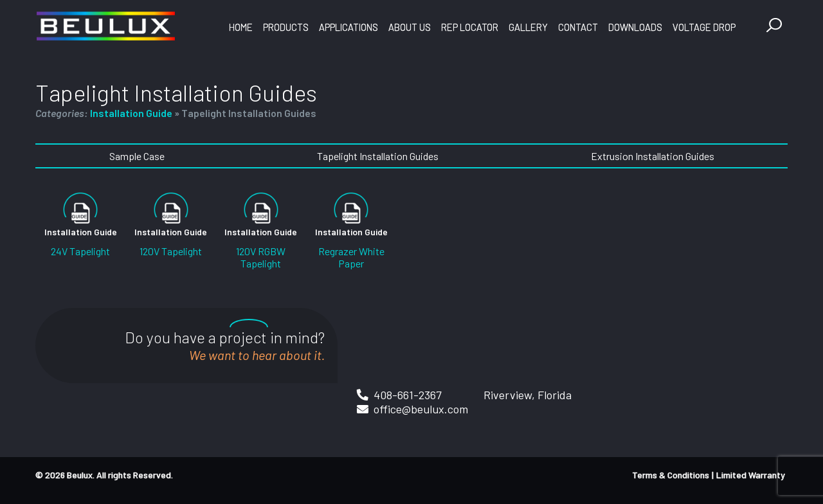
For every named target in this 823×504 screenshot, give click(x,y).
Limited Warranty (751, 475)
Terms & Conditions (671, 475)
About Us (410, 27)
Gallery (528, 27)
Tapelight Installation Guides (378, 156)
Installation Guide (131, 113)
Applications (348, 27)
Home (241, 27)
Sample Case (137, 156)
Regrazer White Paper (351, 257)
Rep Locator (470, 27)
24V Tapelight (80, 251)
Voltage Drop (704, 27)
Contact (578, 27)
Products (286, 27)
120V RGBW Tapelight (261, 257)
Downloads (635, 27)
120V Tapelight (171, 251)
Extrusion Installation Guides (653, 156)
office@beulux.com (421, 409)
